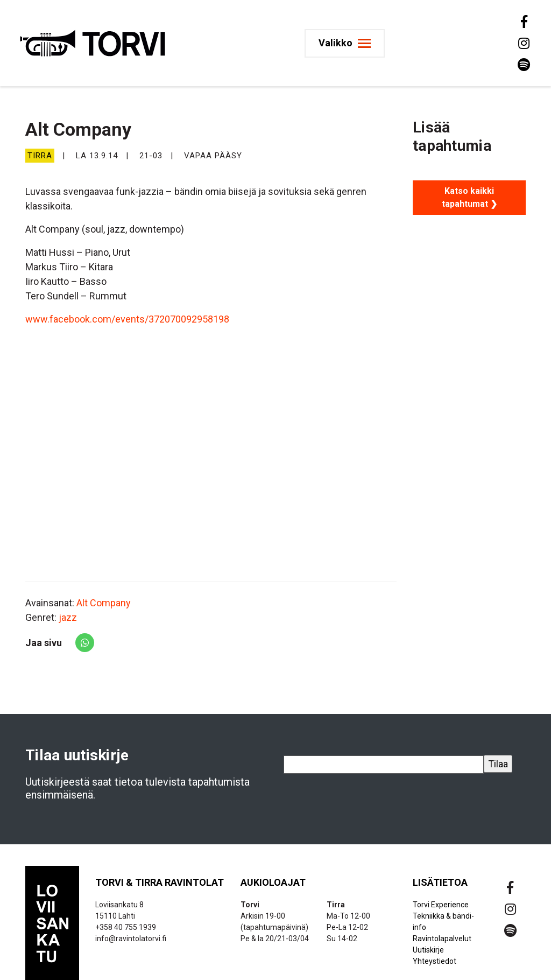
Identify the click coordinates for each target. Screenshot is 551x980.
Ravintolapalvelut (442, 939)
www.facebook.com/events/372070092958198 (127, 319)
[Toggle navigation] (345, 43)
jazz (68, 617)
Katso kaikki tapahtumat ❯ (469, 197)
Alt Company (104, 603)
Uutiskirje (428, 950)
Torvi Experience (441, 905)
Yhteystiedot (435, 961)
